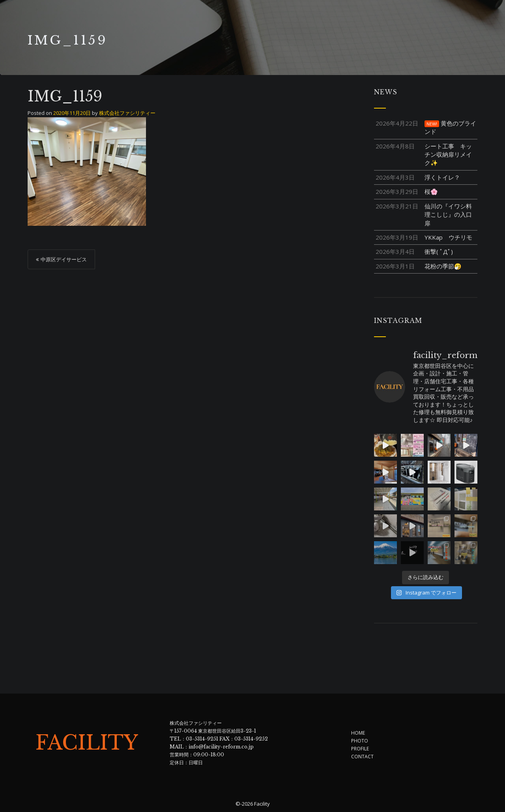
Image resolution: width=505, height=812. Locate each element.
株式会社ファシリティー (127, 113)
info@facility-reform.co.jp (221, 747)
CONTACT (362, 757)
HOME (358, 733)
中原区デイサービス (64, 259)
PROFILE (360, 749)
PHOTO (360, 741)
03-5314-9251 (202, 739)
